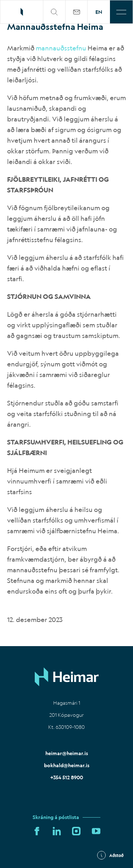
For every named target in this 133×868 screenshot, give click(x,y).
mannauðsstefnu (61, 48)
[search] (54, 12)
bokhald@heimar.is (67, 765)
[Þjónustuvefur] (77, 12)
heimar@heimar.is (67, 753)
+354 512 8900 (67, 777)
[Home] (67, 677)
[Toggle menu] (121, 12)
